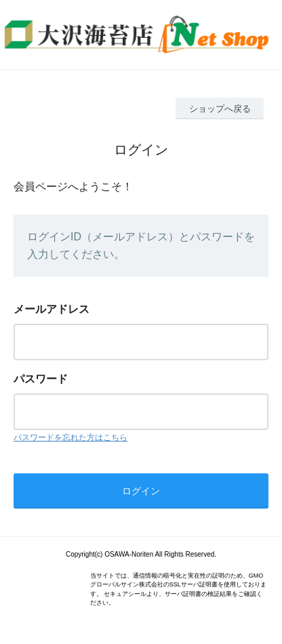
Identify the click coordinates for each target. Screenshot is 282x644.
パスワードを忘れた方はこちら (70, 437)
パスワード (41, 379)
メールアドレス (52, 309)
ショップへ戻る (220, 109)
